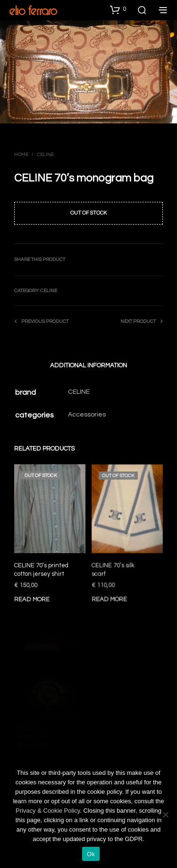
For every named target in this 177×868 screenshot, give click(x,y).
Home (21, 155)
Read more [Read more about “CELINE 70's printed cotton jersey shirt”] (32, 599)
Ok (91, 854)
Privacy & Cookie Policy (48, 811)
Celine (45, 155)
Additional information (88, 365)
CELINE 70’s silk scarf (114, 567)
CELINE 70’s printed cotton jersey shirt (41, 570)
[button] (118, 9)
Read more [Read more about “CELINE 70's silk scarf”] (110, 595)
